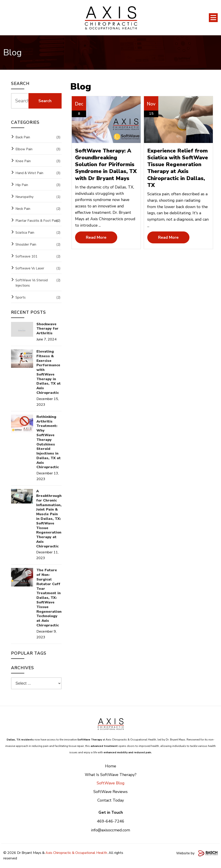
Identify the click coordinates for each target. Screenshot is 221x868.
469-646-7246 (111, 821)
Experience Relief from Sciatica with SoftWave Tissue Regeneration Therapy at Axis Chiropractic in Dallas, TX (178, 168)
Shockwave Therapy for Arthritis (47, 329)
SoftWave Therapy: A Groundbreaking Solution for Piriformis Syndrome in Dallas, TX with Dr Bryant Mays (106, 164)
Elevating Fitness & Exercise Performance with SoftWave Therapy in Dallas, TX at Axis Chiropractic (49, 372)
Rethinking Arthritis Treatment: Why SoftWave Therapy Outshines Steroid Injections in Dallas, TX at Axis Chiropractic (49, 442)
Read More (96, 237)
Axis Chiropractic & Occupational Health (76, 853)
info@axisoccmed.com (110, 830)
